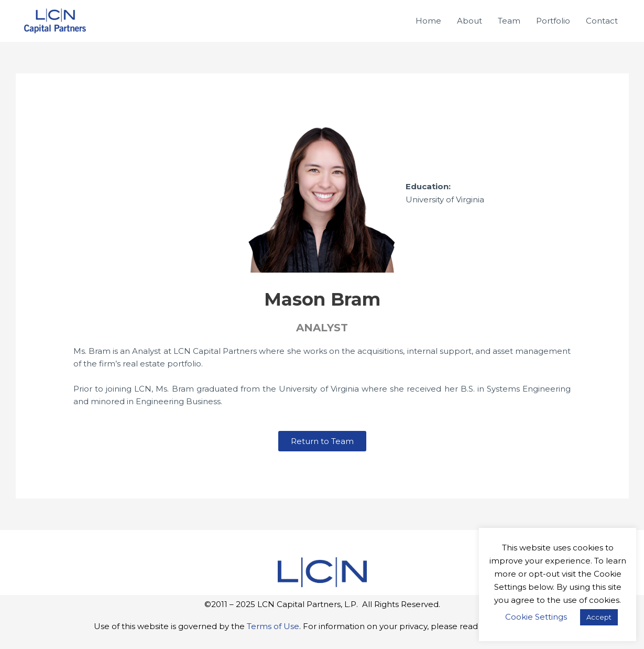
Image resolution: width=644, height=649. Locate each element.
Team (509, 21)
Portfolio (553, 21)
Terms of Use (273, 626)
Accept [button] (599, 617)
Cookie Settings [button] (536, 617)
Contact (602, 21)
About (470, 21)
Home (428, 21)
